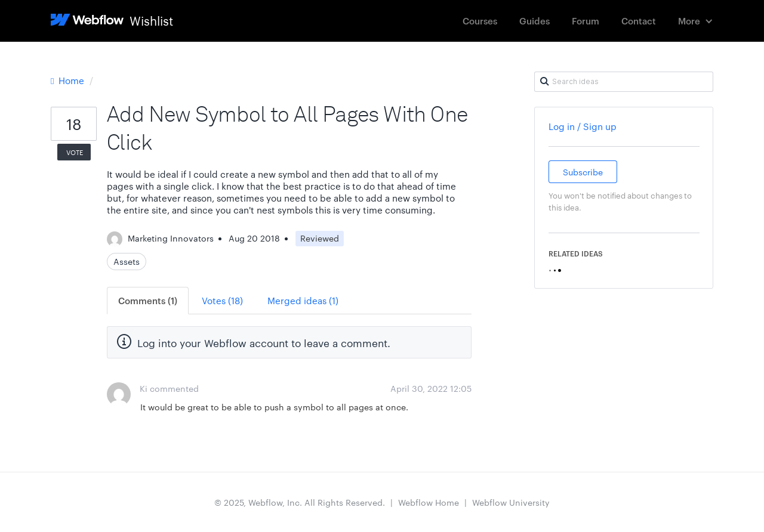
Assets (127, 261)
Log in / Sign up (583, 126)
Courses (480, 21)
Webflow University (511, 502)
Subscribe (583, 172)
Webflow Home (429, 502)
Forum (586, 21)
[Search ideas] (624, 82)
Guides (535, 21)
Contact (639, 21)
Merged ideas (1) (303, 300)
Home (69, 80)
